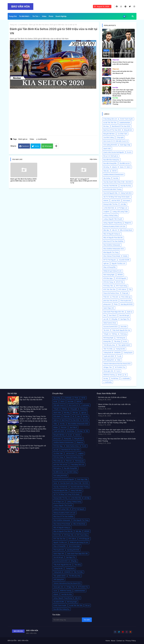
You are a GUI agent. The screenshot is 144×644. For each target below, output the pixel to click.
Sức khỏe (124, 326)
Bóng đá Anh (128, 130)
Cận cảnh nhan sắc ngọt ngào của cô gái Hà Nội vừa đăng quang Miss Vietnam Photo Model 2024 (33, 429)
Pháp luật (125, 293)
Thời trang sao (121, 338)
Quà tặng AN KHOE (127, 304)
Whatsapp (48, 146)
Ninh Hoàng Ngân (109, 275)
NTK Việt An (122, 289)
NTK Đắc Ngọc (108, 278)
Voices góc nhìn (108, 371)
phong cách (107, 304)
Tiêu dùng (117, 341)
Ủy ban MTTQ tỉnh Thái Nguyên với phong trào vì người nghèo (33, 447)
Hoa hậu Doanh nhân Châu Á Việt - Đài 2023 (118, 182)
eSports (114, 167)
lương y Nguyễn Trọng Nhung (113, 223)
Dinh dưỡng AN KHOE (110, 145)
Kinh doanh (127, 200)
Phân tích (106, 297)
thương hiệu (107, 341)
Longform (106, 212)
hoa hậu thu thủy (126, 186)
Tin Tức (35, 16)
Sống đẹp (114, 319)
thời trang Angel (108, 338)
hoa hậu (116, 178)
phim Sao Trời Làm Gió (110, 301)
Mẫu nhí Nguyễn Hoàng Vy (112, 234)
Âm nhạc (106, 126)
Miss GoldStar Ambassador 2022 (114, 249)
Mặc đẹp (106, 230)
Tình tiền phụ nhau (109, 345)
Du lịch (129, 152)
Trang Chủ (13, 16)
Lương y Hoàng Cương (110, 215)
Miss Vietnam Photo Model (112, 256)
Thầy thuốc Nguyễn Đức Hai (121, 330)
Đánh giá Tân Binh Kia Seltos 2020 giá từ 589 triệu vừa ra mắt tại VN (23, 180)
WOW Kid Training (109, 375)
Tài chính (106, 330)
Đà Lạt (105, 156)
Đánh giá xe (23, 139)
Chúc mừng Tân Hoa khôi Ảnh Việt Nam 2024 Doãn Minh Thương (32, 437)
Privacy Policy (131, 641)
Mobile (125, 256)
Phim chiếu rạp (126, 297)
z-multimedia (108, 382)
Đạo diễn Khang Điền (110, 163)
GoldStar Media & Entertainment (113, 174)
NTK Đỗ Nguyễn (121, 278)
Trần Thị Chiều (108, 349)
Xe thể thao (115, 378)
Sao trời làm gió (124, 315)
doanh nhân (107, 148)
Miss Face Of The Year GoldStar (113, 241)
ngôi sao (106, 263)
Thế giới (106, 334)
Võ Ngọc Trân (108, 367)
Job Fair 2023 (116, 200)
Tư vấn (119, 356)
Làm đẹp (123, 204)
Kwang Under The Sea (110, 204)
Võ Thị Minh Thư (120, 367)
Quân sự (130, 312)
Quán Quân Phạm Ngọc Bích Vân (114, 312)
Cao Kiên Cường (109, 137)
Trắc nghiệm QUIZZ (124, 345)
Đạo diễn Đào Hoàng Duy (111, 160)
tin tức (125, 341)
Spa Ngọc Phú (125, 319)
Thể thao (114, 334)
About (113, 641)
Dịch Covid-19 (108, 141)
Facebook (25, 146)
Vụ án (118, 371)
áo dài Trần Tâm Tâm (110, 123)
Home (108, 641)
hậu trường (107, 178)
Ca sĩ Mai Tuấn (122, 134)
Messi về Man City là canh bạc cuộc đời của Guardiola (114, 405)
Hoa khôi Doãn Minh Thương (112, 189)
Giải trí (129, 167)
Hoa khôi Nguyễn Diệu (110, 193)
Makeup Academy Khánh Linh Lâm (114, 226)
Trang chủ (13, 25)
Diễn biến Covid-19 (122, 141)
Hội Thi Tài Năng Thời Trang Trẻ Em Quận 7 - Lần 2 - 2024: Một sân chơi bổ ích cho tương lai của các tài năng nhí (33, 420)
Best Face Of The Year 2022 (112, 130)
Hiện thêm (93, 159)
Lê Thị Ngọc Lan (122, 208)
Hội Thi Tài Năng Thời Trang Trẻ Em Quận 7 (117, 197)
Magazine (128, 223)
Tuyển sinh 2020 (109, 356)
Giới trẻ (114, 171)
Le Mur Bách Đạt (109, 208)
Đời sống (106, 167)
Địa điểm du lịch (125, 163)
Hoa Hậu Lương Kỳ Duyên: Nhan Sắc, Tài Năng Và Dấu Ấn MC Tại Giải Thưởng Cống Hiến (33, 409)
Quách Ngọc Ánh (109, 308)
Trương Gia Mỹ (120, 349)
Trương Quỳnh (128, 352)
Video (44, 16)
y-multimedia (23, 25)
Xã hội (120, 375)
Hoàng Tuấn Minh (126, 193)
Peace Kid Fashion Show (111, 293)
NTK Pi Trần (120, 282)
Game (122, 167)
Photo (51, 16)
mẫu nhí (114, 230)
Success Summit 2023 (110, 326)
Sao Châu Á (113, 315)
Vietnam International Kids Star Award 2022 (117, 364)
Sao (105, 315)
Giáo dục (106, 171)
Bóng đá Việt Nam (109, 134)
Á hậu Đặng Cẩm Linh (110, 119)
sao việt (106, 319)
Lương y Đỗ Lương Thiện (120, 212)
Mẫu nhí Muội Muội (126, 230)
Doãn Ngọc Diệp (125, 145)
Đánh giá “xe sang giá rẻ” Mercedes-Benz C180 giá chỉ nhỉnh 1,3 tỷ (84, 181)
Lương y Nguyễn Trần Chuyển (113, 219)
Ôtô (130, 289)
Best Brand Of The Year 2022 (121, 126)
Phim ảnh (115, 297)
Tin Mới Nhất (24, 16)
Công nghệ (120, 137)
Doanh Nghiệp (61, 16)
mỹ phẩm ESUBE (124, 260)
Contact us (120, 641)
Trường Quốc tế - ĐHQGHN (112, 352)
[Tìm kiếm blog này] (67, 620)
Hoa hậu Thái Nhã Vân (110, 186)
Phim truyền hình (126, 301)
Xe (125, 375)
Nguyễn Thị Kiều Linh (118, 263)
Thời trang (123, 334)
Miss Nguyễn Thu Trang (111, 252)
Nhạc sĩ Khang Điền (110, 267)
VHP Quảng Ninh (109, 360)
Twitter (37, 146)
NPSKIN (120, 275)
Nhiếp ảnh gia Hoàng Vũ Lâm (112, 271)
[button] (133, 16)
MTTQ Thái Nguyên (110, 260)
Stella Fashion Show (110, 323)
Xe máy (106, 378)
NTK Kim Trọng (108, 282)
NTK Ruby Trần (108, 286)
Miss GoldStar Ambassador (112, 245)
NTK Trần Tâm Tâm (109, 289)
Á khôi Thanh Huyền (126, 119)
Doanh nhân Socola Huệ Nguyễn (114, 152)
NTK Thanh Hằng (121, 286)
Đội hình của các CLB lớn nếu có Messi (112, 397)
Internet (106, 200)
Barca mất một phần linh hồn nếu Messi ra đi (114, 413)
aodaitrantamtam (125, 123)
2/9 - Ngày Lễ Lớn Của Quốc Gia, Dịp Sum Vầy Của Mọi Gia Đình (32, 398)
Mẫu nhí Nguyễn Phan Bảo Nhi (113, 237)
